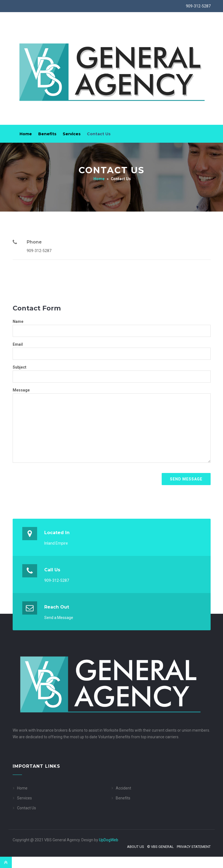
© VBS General (160, 847)
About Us (136, 847)
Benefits (47, 134)
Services (72, 134)
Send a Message (59, 618)
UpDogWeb (109, 840)
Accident (123, 788)
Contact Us (99, 134)
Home (26, 134)
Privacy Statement (194, 847)
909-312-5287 (198, 6)
